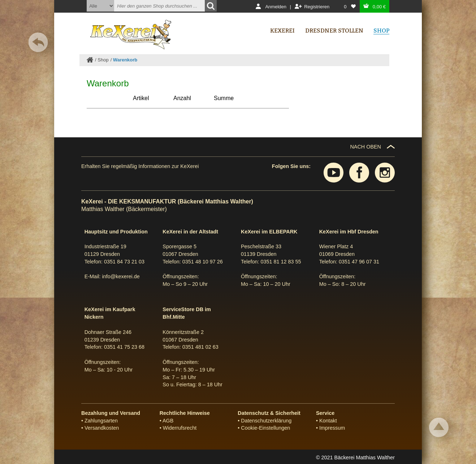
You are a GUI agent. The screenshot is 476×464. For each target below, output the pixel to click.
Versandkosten (102, 428)
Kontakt (328, 421)
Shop (103, 60)
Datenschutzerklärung (266, 421)
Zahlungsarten (101, 421)
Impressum (332, 428)
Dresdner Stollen (334, 31)
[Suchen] (211, 6)
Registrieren (317, 7)
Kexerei (282, 31)
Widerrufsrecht (180, 428)
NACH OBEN (365, 147)
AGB (168, 421)
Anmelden (276, 7)
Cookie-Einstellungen (265, 428)
